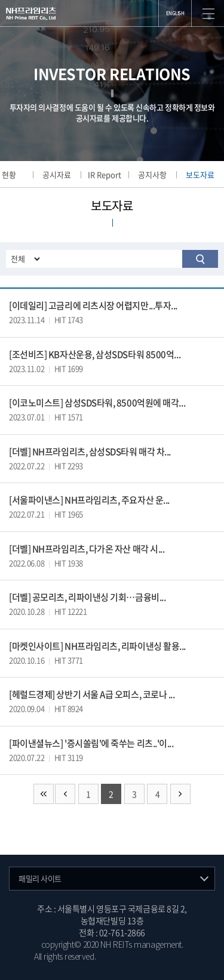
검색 (200, 259)
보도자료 (200, 174)
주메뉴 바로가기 (0, 0)
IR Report (105, 174)
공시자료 (57, 174)
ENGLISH (175, 13)
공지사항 (152, 174)
